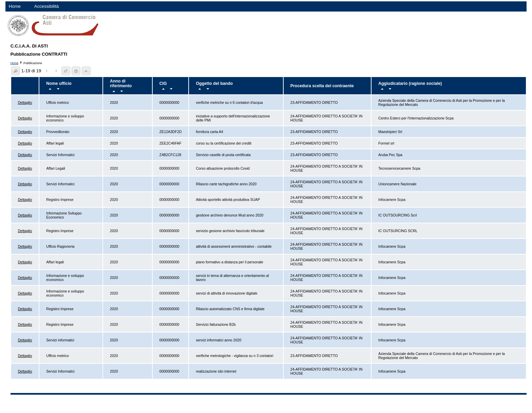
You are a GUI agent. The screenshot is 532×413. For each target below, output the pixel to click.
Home (15, 6)
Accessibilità (47, 6)
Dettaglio (25, 102)
